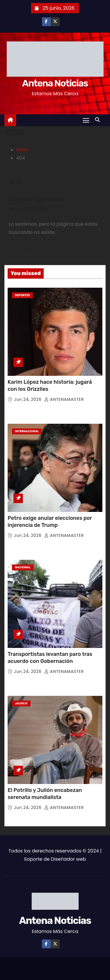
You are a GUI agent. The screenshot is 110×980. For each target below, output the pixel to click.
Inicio (22, 150)
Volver (26, 248)
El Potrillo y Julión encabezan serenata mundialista (45, 794)
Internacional (27, 431)
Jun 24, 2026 (28, 399)
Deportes (22, 295)
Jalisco (21, 703)
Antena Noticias (55, 83)
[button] (99, 120)
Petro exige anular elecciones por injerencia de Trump (50, 522)
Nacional (23, 567)
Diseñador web (68, 859)
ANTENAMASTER (64, 399)
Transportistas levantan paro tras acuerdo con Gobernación (50, 658)
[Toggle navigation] (86, 120)
